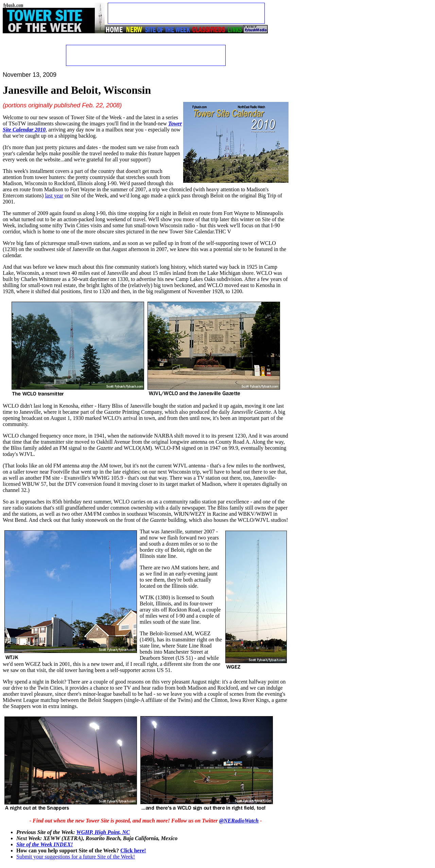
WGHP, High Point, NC (103, 832)
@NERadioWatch (239, 821)
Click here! (133, 851)
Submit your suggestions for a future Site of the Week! (76, 857)
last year (54, 196)
